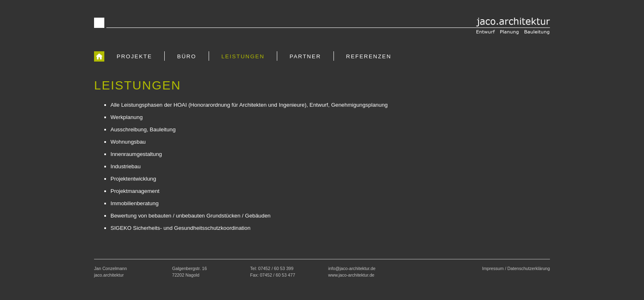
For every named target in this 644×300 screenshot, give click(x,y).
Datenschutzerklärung (529, 268)
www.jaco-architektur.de (351, 275)
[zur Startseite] (99, 56)
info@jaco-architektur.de (352, 268)
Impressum (493, 268)
